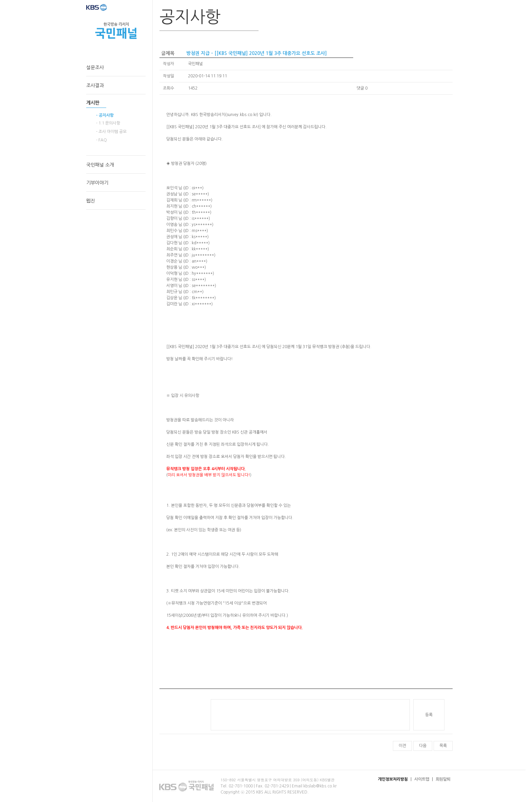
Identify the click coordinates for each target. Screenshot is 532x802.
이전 (402, 746)
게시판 (93, 103)
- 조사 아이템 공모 (111, 132)
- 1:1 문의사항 (108, 123)
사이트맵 (422, 779)
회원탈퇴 (443, 779)
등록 (429, 715)
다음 (423, 746)
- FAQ (101, 140)
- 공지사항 (105, 115)
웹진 (91, 201)
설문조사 (95, 68)
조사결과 (95, 85)
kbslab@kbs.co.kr (320, 786)
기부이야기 (97, 183)
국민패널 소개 (100, 165)
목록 (443, 746)
